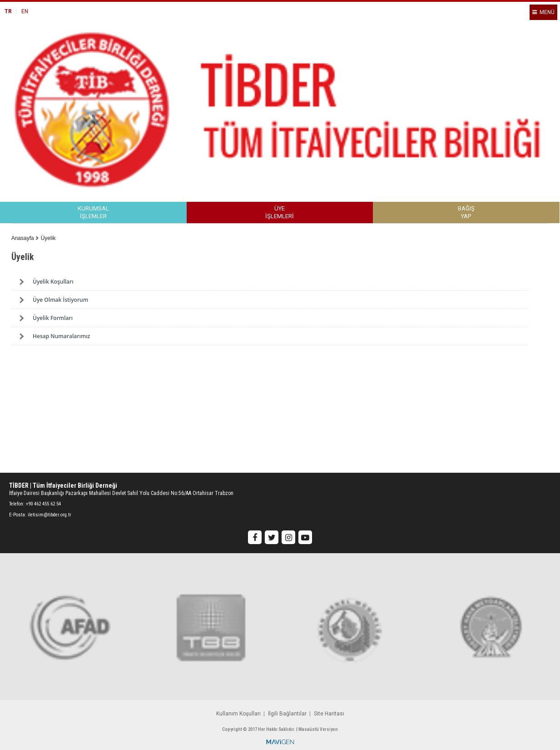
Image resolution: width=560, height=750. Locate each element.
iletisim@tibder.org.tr (50, 515)
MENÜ (543, 12)
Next (526, 373)
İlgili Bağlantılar (287, 714)
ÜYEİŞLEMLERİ (280, 212)
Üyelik (48, 238)
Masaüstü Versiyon (318, 729)
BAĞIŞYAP (466, 212)
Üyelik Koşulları (53, 282)
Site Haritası (329, 714)
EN (25, 11)
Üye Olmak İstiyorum (60, 300)
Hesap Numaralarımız (61, 336)
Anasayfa (23, 238)
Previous (34, 373)
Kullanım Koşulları (238, 714)
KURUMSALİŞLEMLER (93, 212)
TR (8, 11)
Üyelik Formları (53, 318)
